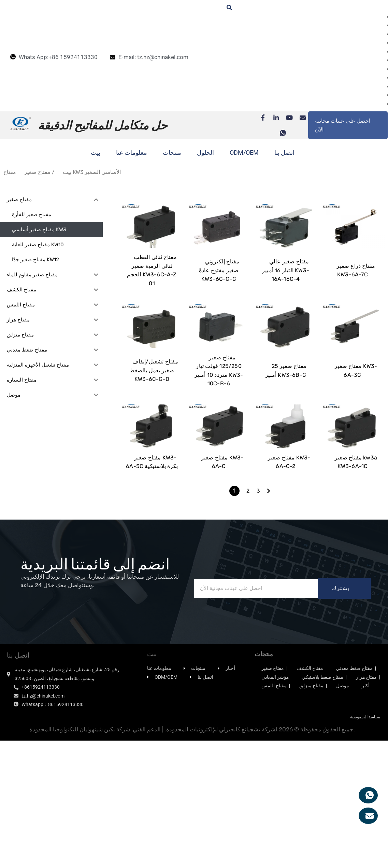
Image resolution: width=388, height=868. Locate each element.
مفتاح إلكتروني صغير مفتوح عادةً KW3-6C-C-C (219, 308)
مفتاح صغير (37, 172)
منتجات (172, 153)
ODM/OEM (244, 153)
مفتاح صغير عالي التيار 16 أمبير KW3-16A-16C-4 (286, 308)
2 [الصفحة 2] (248, 606)
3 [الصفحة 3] (258, 606)
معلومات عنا (132, 153)
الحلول (205, 153)
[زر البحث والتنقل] (226, 8)
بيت (96, 153)
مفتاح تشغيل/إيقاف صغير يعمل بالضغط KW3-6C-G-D (154, 447)
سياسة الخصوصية (365, 832)
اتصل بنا (284, 153)
